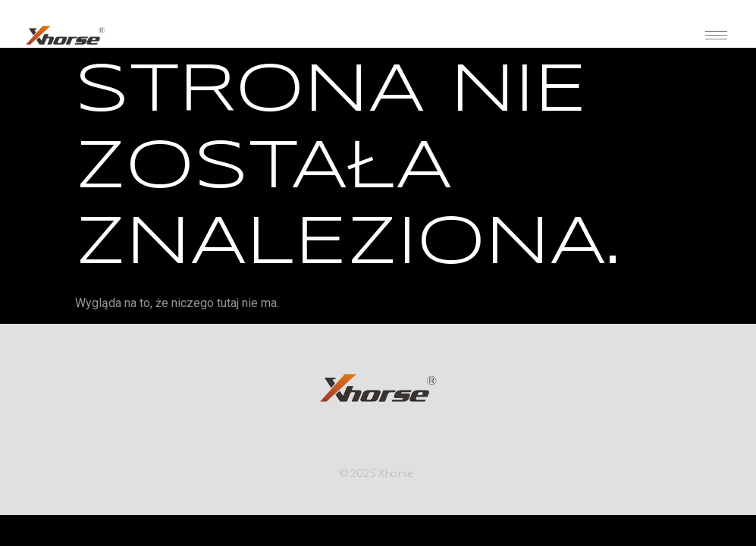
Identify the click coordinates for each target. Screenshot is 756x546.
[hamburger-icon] (716, 35)
